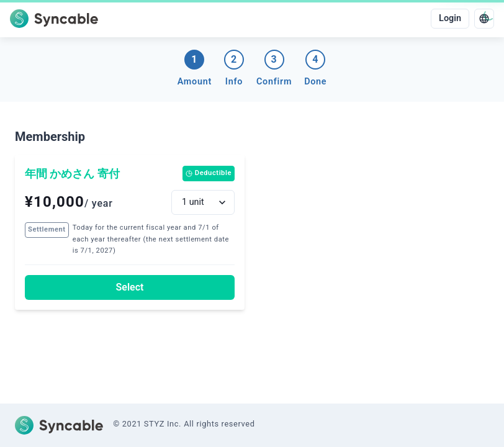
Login (450, 18)
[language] (484, 19)
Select (130, 287)
